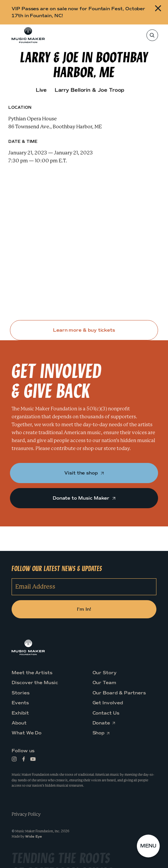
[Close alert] (159, 12)
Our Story (105, 673)
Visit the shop (84, 473)
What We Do (27, 733)
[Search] (152, 35)
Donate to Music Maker (84, 498)
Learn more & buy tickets (84, 330)
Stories (21, 693)
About (19, 723)
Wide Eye (34, 837)
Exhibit (20, 713)
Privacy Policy (26, 814)
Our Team (104, 683)
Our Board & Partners (119, 693)
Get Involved (108, 703)
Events (20, 703)
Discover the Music (35, 683)
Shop (101, 733)
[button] (148, 846)
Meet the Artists (32, 673)
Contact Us (106, 713)
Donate (103, 723)
